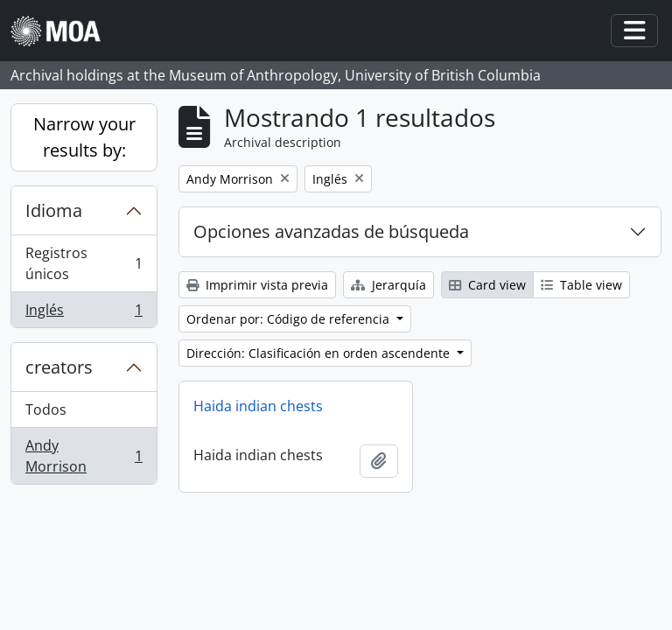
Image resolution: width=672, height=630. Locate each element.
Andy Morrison (84, 456)
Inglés (84, 313)
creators (59, 367)
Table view (581, 285)
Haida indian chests (258, 406)
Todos (46, 409)
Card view (487, 285)
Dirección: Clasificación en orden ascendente (320, 353)
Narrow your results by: (84, 137)
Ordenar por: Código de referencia (290, 319)
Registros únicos (84, 263)
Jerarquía (388, 285)
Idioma (54, 210)
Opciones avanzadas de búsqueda (331, 231)
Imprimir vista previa (257, 285)
